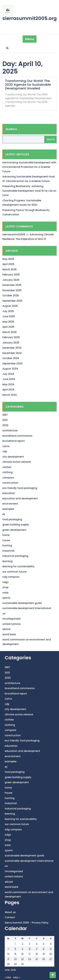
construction (10, 483)
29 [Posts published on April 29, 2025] (15, 964)
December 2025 (12, 285)
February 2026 (11, 275)
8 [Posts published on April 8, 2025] (15, 949)
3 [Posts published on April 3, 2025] (30, 944)
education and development (20, 499)
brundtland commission (17, 436)
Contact (10, 917)
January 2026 (11, 280)
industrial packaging (15, 556)
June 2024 (9, 379)
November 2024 (12, 353)
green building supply (16, 525)
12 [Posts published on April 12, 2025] (44, 949)
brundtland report (14, 441)
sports (6, 598)
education (9, 493)
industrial (8, 551)
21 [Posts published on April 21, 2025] (8, 959)
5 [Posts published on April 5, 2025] (44, 944)
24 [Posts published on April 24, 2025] (30, 959)
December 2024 (12, 348)
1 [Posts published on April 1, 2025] (15, 944)
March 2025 (10, 332)
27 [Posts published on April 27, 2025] (51, 959)
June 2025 (9, 316)
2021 (5, 420)
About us (10, 912)
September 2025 (12, 301)
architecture (10, 430)
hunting (7, 545)
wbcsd (6, 629)
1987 (5, 415)
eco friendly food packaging (20, 488)
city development (13, 457)
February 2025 (11, 337)
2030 (5, 425)
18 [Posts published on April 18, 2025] (37, 954)
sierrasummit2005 (14, 234)
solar (6, 593)
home (6, 535)
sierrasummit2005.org (29, 18)
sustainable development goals (22, 603)
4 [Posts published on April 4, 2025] (37, 944)
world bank (9, 634)
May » (17, 977)
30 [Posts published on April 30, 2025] (22, 964)
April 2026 (8, 264)
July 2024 (8, 374)
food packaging (12, 519)
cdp (5, 451)
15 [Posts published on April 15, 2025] (15, 954)
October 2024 (11, 358)
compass (8, 478)
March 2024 (10, 395)
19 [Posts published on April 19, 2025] (44, 954)
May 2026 (8, 259)
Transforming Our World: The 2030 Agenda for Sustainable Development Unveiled (28, 85)
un (4, 614)
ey (4, 514)
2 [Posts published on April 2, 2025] (22, 944)
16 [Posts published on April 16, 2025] (22, 954)
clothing (7, 472)
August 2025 (10, 306)
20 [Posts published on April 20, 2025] (51, 954)
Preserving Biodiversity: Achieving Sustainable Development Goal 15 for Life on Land (29, 191)
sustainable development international (27, 608)
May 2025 (8, 322)
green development (14, 530)
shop (5, 587)
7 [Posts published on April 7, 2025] (8, 949)
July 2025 (8, 311)
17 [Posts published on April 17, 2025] (30, 954)
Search (11, 129)
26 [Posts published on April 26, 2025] (44, 959)
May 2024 (8, 384)
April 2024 (8, 390)
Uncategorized (11, 619)
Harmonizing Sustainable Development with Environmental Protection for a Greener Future (29, 167)
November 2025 (12, 290)
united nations (11, 624)
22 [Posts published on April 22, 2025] (15, 959)
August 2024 (10, 369)
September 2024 (12, 364)
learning (7, 561)
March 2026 (10, 269)
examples (8, 509)
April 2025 (8, 327)
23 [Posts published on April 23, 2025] (22, 959)
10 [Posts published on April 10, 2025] (30, 949)
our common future (14, 572)
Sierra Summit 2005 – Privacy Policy (27, 923)
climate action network (17, 462)
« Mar (8, 977)
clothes (7, 467)
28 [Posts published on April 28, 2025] (8, 964)
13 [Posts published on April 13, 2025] (51, 949)
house (6, 540)
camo (6, 446)
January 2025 (11, 343)
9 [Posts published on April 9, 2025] (22, 949)
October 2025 (11, 295)
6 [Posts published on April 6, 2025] (51, 944)
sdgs (6, 582)
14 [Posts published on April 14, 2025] (8, 954)
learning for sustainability (18, 566)
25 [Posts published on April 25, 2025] (37, 959)
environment (10, 504)
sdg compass (11, 577)
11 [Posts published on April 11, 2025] (37, 949)
